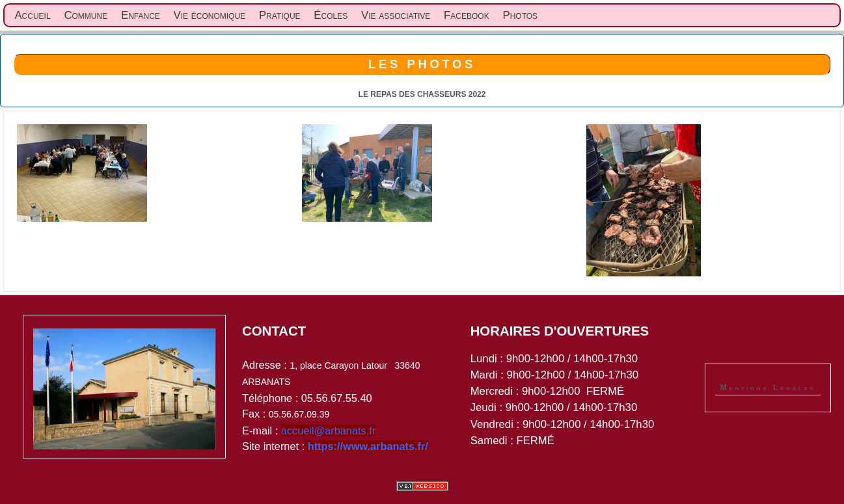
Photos (520, 15)
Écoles (331, 15)
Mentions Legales (768, 388)
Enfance (141, 15)
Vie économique (210, 15)
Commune (86, 15)
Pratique (280, 15)
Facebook (467, 15)
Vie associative (396, 15)
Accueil (32, 15)
